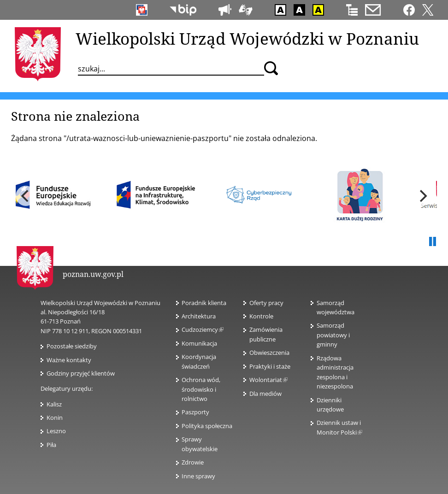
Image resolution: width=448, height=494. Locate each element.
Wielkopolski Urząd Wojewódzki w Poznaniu (247, 38)
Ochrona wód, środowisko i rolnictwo (201, 389)
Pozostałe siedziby (72, 346)
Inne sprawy (198, 476)
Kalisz (54, 404)
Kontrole (261, 316)
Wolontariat (268, 380)
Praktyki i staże (270, 366)
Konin (55, 418)
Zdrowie (193, 462)
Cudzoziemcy (203, 329)
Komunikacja (199, 343)
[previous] (26, 196)
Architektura (199, 316)
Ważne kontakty (69, 360)
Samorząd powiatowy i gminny (333, 335)
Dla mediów (265, 394)
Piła (51, 445)
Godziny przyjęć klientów (81, 373)
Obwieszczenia (269, 353)
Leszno (56, 431)
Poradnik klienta (204, 303)
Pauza (432, 242)
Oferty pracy (266, 303)
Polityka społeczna (207, 426)
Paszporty (195, 412)
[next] (422, 196)
